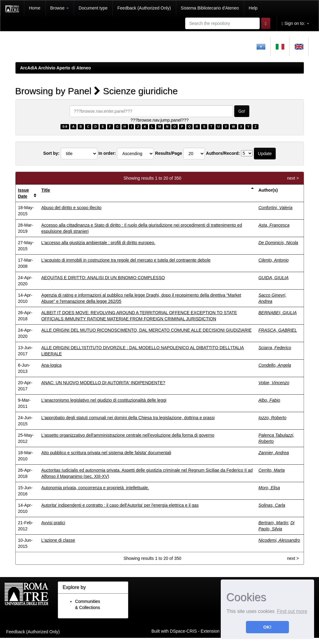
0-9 (65, 127)
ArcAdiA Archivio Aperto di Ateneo (56, 68)
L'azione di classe (58, 540)
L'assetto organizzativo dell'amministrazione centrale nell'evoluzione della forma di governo (128, 435)
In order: (107, 153)
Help (253, 8)
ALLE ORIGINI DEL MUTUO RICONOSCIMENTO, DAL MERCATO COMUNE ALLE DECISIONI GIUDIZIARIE (146, 330)
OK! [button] (267, 627)
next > (293, 178)
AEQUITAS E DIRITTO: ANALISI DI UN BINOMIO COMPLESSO (103, 278)
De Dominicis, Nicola (278, 243)
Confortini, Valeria (276, 208)
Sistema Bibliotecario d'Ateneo (210, 8)
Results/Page (169, 153)
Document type (93, 8)
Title (46, 190)
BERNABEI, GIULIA (278, 313)
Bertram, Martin (273, 523)
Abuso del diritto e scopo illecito (71, 208)
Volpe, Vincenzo (274, 383)
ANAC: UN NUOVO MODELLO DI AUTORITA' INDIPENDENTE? (103, 383)
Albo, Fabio (269, 400)
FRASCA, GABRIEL (278, 330)
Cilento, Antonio (274, 260)
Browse (60, 8)
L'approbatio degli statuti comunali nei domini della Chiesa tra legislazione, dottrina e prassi (128, 418)
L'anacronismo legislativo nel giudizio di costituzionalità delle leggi (104, 400)
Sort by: (51, 153)
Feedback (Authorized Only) (144, 8)
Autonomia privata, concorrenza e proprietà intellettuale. (95, 488)
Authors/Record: (223, 153)
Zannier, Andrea (274, 453)
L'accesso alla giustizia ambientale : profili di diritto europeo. (98, 243)
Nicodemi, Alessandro (279, 540)
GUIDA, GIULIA (274, 278)
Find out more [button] (292, 611)
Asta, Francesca (274, 225)
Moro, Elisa (269, 488)
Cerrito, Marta (272, 470)
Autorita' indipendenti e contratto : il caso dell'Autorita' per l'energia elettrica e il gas (120, 505)
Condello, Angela (275, 365)
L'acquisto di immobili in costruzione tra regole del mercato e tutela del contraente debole (126, 260)
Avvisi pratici (53, 523)
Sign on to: (295, 23)
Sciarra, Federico (275, 348)
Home (35, 8)
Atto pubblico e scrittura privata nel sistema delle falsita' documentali (106, 453)
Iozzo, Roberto (272, 418)
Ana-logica (51, 365)
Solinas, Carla (272, 505)
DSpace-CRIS (183, 631)
